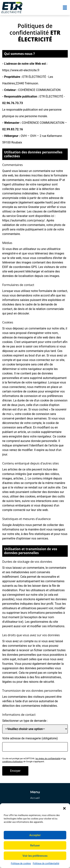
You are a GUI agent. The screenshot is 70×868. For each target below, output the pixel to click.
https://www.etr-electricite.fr (21, 70)
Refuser (35, 845)
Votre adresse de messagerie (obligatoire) (30, 738)
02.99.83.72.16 (13, 129)
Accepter (35, 835)
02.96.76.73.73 (13, 103)
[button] (64, 808)
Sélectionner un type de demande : (25, 721)
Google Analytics (13, 525)
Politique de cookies (21, 863)
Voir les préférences (35, 856)
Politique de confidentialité (46, 863)
